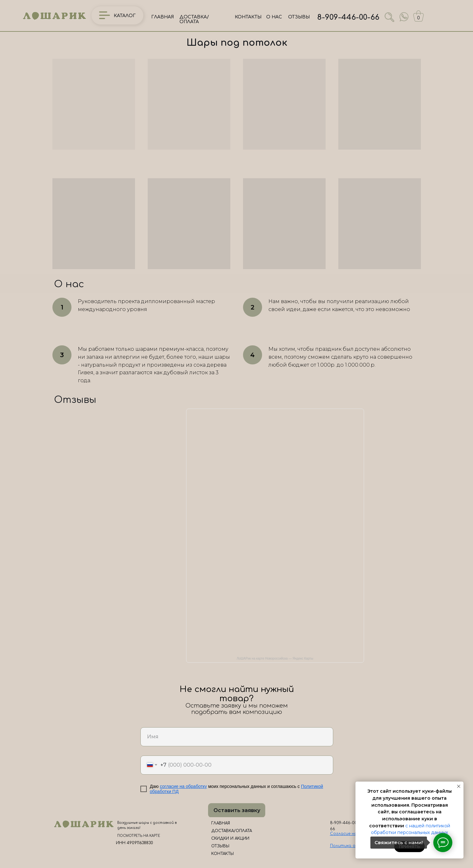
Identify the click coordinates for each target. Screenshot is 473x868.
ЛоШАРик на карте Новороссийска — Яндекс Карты (275, 658)
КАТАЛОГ (125, 16)
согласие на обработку (183, 786)
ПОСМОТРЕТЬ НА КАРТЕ (139, 836)
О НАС (274, 17)
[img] (404, 17)
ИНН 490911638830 (135, 843)
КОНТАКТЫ (248, 17)
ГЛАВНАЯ (162, 17)
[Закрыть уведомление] (459, 786)
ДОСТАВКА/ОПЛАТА (194, 19)
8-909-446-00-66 (348, 17)
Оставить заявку (237, 810)
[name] (237, 737)
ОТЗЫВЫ (299, 17)
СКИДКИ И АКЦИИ (230, 838)
